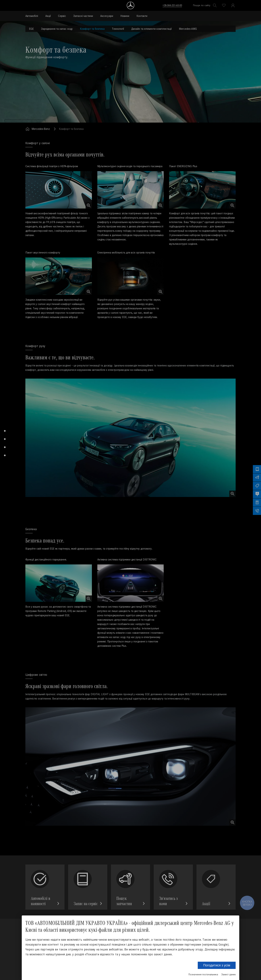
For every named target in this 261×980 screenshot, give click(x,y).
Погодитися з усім (217, 965)
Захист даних (228, 974)
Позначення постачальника (203, 974)
